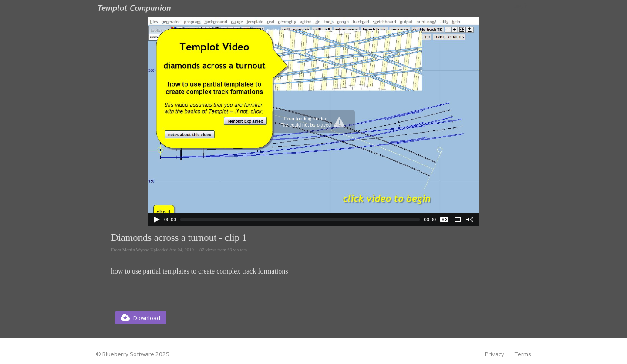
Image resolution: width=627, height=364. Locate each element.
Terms (523, 354)
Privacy (495, 354)
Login (521, 6)
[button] (141, 318)
